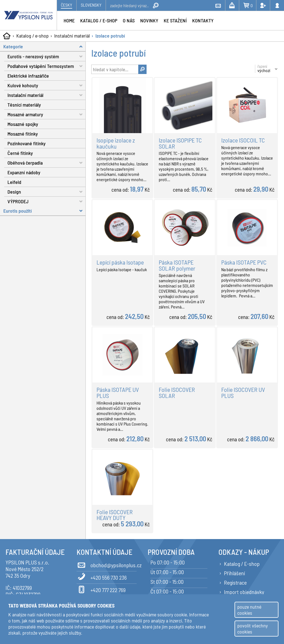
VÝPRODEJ (47, 201)
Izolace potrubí (110, 36)
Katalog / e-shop (32, 36)
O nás (129, 20)
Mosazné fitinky (23, 134)
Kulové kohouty (47, 85)
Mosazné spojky (23, 124)
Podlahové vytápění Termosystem (47, 66)
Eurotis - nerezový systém (47, 56)
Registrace (235, 582)
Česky (67, 5)
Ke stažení (175, 20)
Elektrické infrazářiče (28, 76)
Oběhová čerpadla (47, 163)
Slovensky (91, 5)
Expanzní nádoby (24, 172)
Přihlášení (235, 573)
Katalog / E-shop (242, 564)
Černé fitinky (20, 153)
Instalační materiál (72, 36)
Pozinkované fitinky (27, 143)
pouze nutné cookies (249, 610)
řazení (264, 68)
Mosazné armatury (47, 114)
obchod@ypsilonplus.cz (107, 564)
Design (47, 192)
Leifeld (14, 182)
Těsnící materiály (24, 105)
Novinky (149, 20)
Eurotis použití (45, 211)
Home (69, 20)
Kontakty (203, 20)
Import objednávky (244, 592)
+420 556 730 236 (102, 577)
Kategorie (45, 47)
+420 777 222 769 (101, 589)
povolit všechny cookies (252, 629)
